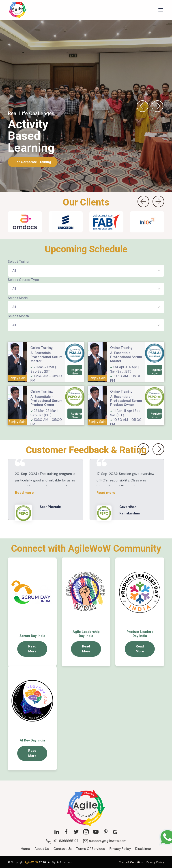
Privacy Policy (120, 849)
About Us (42, 849)
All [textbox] (14, 271)
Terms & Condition (131, 862)
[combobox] (86, 271)
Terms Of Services (91, 849)
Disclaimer (143, 849)
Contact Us (63, 849)
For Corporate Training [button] (33, 162)
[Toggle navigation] (161, 10)
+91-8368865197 (62, 841)
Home (25, 849)
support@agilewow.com (105, 841)
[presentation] (142, 106)
